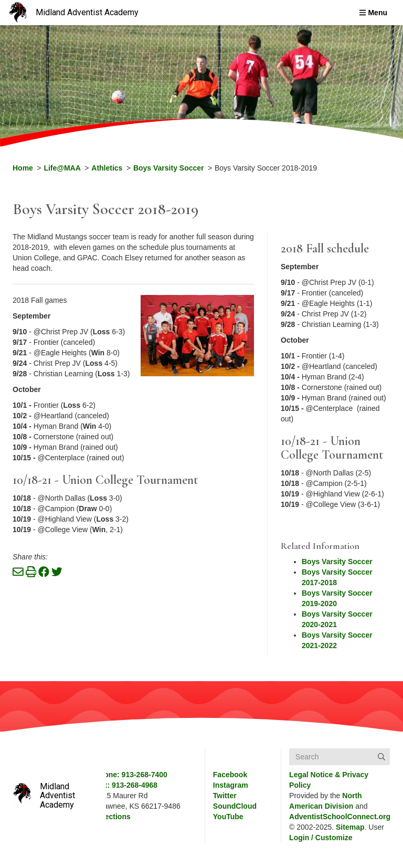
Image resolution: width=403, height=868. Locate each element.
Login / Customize (321, 838)
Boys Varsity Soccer (169, 168)
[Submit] (381, 757)
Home (23, 168)
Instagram (231, 785)
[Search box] (340, 757)
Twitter (225, 796)
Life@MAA (62, 168)
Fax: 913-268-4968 (126, 785)
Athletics (107, 168)
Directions (112, 817)
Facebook (230, 775)
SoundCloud (235, 806)
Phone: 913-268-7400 (131, 775)
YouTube (228, 817)
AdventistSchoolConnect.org (340, 817)
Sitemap (350, 827)
